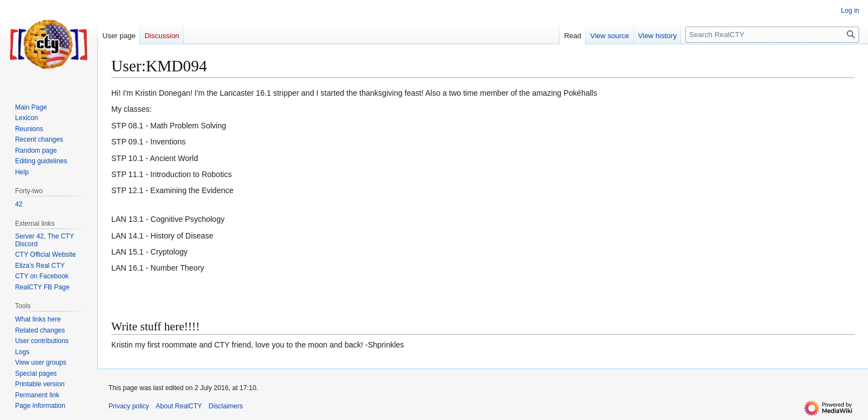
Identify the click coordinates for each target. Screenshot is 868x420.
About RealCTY (179, 406)
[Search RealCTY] (772, 35)
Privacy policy (129, 406)
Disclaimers (226, 406)
